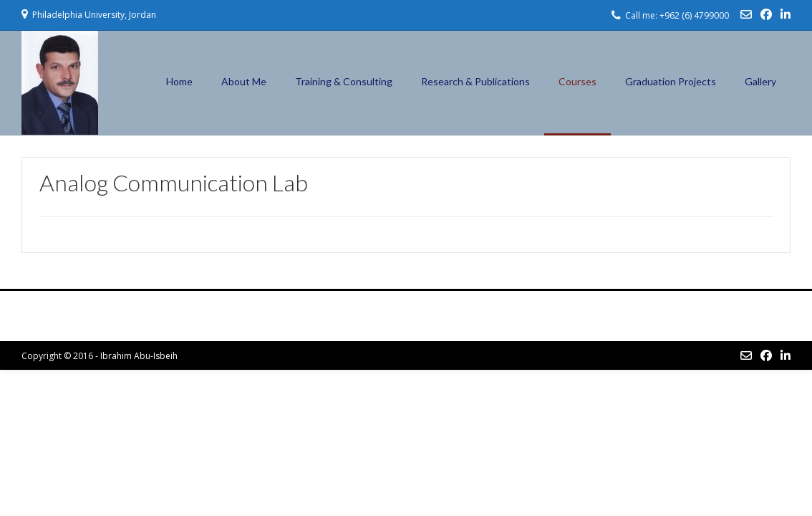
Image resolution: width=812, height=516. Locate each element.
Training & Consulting (344, 81)
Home (179, 81)
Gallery (760, 81)
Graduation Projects (671, 81)
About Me (244, 81)
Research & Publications (475, 81)
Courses (577, 81)
